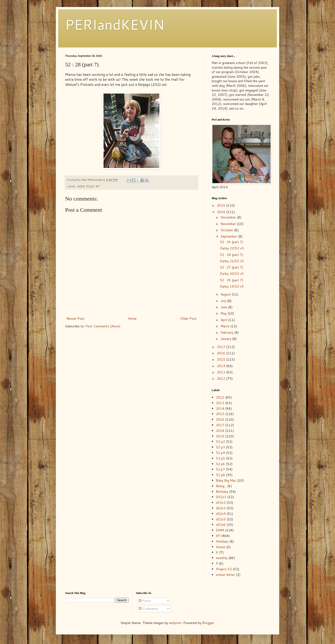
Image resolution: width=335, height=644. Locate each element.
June (224, 307)
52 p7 (90, 186)
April (224, 320)
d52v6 (221, 525)
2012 (221, 379)
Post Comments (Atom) (103, 326)
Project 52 (224, 569)
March (225, 326)
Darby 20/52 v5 (232, 274)
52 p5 (220, 458)
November (229, 224)
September (229, 236)
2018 (81, 186)
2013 (221, 372)
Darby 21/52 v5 (232, 261)
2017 (221, 347)
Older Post (188, 319)
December (229, 217)
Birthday (222, 492)
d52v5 (221, 519)
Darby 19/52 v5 (232, 286)
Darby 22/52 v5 (232, 248)
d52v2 (221, 503)
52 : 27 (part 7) (231, 267)
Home (132, 319)
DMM (220, 530)
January (226, 339)
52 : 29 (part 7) (231, 242)
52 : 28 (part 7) (231, 255)
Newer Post (75, 319)
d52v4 (221, 514)
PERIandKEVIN (115, 24)
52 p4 (220, 453)
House (221, 547)
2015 (221, 359)
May (224, 313)
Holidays (222, 541)
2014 (221, 366)
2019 (221, 205)
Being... (221, 486)
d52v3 (221, 508)
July (224, 301)
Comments (148, 609)
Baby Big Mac (226, 480)
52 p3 (220, 447)
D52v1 (221, 497)
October (227, 230)
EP (98, 186)
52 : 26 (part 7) (231, 280)
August (226, 294)
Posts (145, 601)
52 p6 (220, 464)
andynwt (175, 623)
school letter (225, 575)
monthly (222, 558)
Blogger (208, 623)
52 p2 (220, 442)
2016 (221, 353)
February (227, 332)
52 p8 (220, 475)
